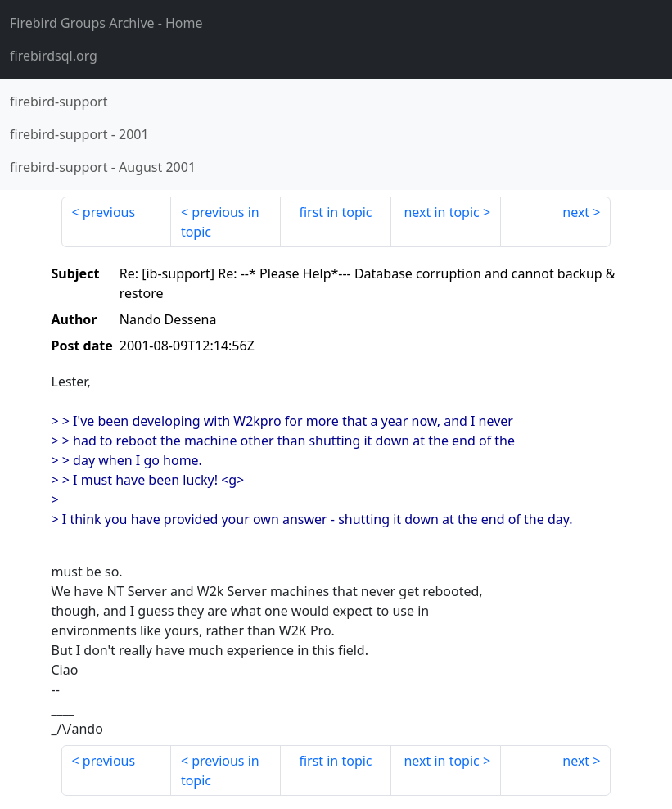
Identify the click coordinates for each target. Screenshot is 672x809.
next (576, 212)
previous (109, 212)
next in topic (441, 212)
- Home (106, 23)
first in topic (335, 212)
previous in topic (220, 222)
